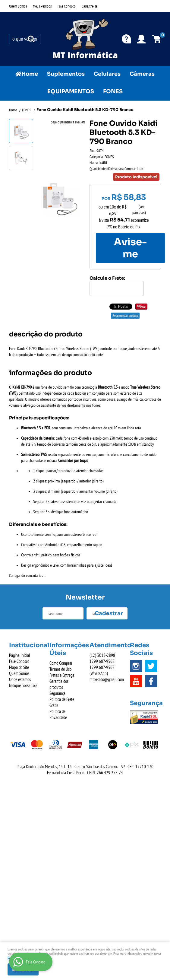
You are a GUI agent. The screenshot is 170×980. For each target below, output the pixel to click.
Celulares (107, 74)
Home (30, 74)
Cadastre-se (90, 6)
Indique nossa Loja (23, 685)
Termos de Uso (60, 669)
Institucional (25, 645)
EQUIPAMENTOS (71, 91)
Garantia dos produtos (59, 684)
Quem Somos (18, 6)
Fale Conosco (67, 6)
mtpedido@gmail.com (107, 679)
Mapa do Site (19, 667)
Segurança (57, 693)
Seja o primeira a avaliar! (68, 122)
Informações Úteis (65, 649)
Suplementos (66, 74)
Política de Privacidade (58, 714)
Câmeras (142, 74)
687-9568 (102, 661)
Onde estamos (20, 679)
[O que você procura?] (31, 39)
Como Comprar (61, 663)
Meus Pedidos (42, 6)
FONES (113, 91)
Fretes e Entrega (62, 675)
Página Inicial (20, 655)
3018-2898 (102, 655)
